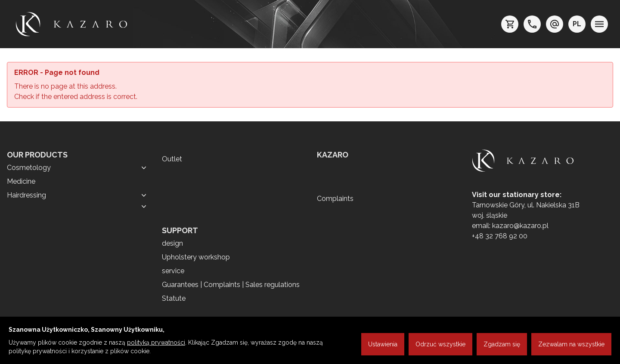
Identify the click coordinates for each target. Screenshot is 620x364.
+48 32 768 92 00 (500, 236)
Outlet (172, 159)
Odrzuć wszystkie (440, 344)
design (172, 243)
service (173, 271)
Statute (174, 298)
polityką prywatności (156, 342)
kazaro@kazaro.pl (520, 226)
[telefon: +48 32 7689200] (532, 24)
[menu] (599, 24)
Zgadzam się (502, 344)
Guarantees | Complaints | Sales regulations (231, 285)
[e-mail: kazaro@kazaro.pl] (555, 24)
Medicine (21, 181)
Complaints (335, 199)
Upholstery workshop (196, 257)
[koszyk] (510, 24)
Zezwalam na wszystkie (571, 344)
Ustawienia (383, 344)
